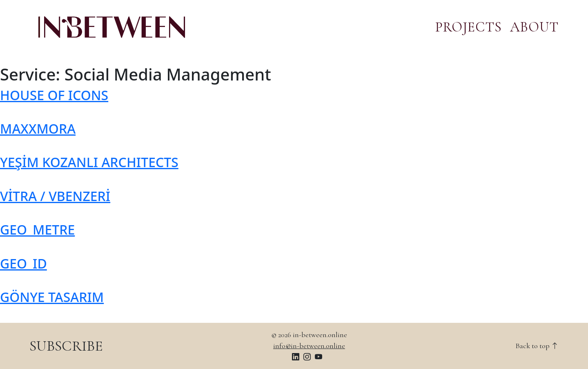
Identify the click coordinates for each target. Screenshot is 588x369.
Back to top (537, 346)
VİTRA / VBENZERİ (55, 196)
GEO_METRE (37, 229)
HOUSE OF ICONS (54, 95)
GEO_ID (23, 263)
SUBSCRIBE (66, 346)
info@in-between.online (309, 346)
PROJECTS (469, 27)
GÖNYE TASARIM (52, 297)
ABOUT (534, 27)
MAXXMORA (38, 129)
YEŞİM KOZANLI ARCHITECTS (89, 162)
